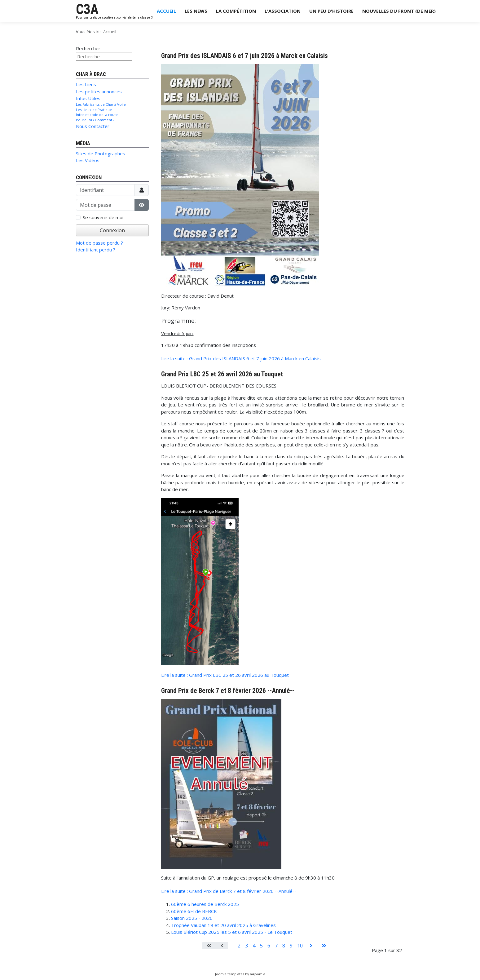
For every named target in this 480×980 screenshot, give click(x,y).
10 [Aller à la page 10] (300, 946)
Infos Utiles (88, 98)
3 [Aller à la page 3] (247, 946)
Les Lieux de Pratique (94, 110)
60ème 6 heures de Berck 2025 (205, 904)
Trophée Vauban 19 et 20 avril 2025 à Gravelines (223, 925)
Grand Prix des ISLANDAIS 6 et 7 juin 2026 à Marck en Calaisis (244, 56)
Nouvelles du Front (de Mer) (399, 11)
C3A (87, 9)
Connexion (112, 230)
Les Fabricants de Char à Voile (101, 104)
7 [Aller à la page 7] (276, 946)
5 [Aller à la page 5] (261, 946)
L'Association (283, 11)
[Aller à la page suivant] (311, 946)
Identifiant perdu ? (96, 250)
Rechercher (88, 48)
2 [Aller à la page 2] (239, 946)
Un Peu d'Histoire (331, 11)
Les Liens (86, 84)
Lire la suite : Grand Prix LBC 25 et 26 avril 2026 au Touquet (225, 675)
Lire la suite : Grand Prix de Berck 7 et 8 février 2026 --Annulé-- (229, 891)
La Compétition (236, 11)
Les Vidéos (88, 160)
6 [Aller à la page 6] (269, 946)
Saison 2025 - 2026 (192, 918)
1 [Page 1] (232, 946)
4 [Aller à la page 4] (254, 946)
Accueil (166, 11)
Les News (196, 11)
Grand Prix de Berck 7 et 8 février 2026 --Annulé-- (228, 691)
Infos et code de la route (97, 115)
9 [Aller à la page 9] (291, 946)
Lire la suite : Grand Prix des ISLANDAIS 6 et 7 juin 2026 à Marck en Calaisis (241, 358)
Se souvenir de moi (103, 217)
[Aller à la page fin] (324, 946)
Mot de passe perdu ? (99, 243)
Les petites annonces (99, 91)
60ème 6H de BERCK (194, 911)
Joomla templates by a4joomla (240, 974)
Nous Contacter (93, 126)
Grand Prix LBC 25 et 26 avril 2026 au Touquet (222, 374)
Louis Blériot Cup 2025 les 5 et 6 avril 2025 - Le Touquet (232, 932)
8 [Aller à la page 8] (284, 946)
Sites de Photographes (101, 153)
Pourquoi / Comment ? (95, 120)
